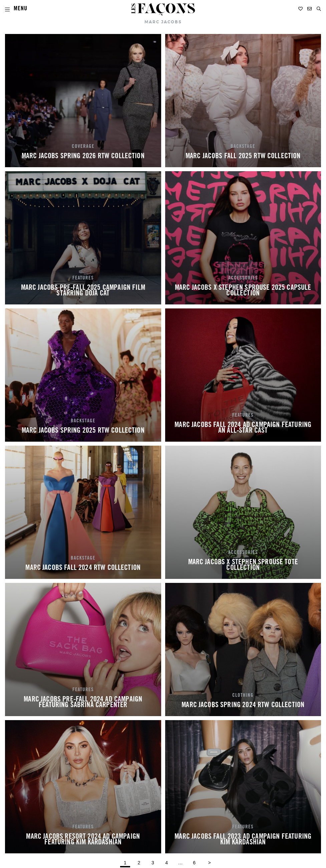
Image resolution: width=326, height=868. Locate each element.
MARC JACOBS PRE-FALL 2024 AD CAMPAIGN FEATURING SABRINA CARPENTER (83, 703)
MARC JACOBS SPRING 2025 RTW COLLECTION (83, 431)
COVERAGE (83, 147)
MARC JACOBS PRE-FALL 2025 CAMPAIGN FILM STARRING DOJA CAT (83, 291)
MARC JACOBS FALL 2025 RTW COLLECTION (243, 157)
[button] (319, 9)
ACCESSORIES (243, 278)
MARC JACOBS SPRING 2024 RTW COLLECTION (243, 705)
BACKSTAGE (243, 147)
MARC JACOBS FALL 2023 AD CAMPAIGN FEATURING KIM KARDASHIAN (243, 840)
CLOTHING (243, 696)
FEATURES (83, 278)
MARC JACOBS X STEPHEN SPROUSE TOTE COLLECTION (243, 566)
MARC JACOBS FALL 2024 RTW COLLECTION (83, 568)
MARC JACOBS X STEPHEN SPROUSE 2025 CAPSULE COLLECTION (243, 291)
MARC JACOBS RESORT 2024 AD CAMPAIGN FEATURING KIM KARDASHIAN (83, 840)
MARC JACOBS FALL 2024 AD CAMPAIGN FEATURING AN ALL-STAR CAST (243, 428)
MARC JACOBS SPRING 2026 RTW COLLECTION (83, 157)
